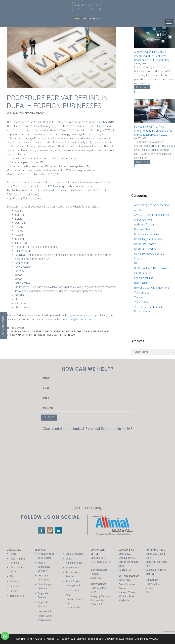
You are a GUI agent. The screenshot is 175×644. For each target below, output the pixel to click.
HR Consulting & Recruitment (151, 268)
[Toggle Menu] (169, 22)
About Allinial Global (17, 570)
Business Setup (143, 229)
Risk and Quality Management (151, 288)
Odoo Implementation (74, 561)
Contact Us (15, 586)
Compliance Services (147, 234)
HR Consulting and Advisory (45, 618)
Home (13, 554)
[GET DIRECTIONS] (88, 508)
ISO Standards (143, 273)
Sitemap (81, 639)
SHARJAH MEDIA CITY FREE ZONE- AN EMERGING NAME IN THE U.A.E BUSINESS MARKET (60, 332)
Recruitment (72, 568)
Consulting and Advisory (148, 239)
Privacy (14, 591)
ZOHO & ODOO (143, 302)
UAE (77, 19)
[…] (136, 91)
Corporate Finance (145, 244)
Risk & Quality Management (73, 583)
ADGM (138, 210)
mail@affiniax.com (80, 319)
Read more (142, 87)
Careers (14, 581)
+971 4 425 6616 (36, 639)
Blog (12, 576)
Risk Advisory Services (73, 574)
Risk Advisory (142, 283)
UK (85, 19)
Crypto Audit (44, 611)
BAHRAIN (95, 19)
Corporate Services (146, 249)
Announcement (143, 220)
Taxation (139, 297)
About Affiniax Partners (17, 561)
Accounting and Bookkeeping (151, 205)
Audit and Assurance (146, 225)
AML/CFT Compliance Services (44, 567)
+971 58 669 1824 (65, 639)
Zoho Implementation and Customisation (74, 601)
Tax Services (17, 328)
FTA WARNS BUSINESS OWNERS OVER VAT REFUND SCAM (43, 335)
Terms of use (95, 639)
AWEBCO (154, 639)
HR (136, 263)
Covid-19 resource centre (149, 254)
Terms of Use (17, 596)
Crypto (138, 259)
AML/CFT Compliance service (152, 215)
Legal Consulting (144, 278)
